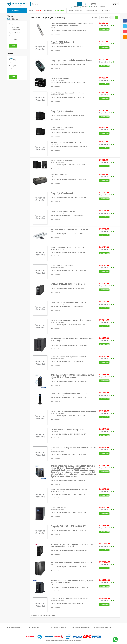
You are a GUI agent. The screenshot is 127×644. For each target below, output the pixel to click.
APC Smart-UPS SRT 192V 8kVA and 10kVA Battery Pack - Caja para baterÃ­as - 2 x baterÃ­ (73, 545)
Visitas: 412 (84, 30)
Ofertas (31, 11)
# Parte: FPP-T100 (70, 216)
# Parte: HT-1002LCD (71, 198)
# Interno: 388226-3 (57, 147)
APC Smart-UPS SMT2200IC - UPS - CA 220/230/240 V (71, 562)
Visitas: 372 (80, 97)
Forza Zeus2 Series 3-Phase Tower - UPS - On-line (70, 599)
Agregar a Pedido (104, 29)
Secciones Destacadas (75, 11)
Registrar (94, 5)
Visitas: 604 (81, 252)
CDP (13, 36)
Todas (9, 19)
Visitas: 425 (82, 530)
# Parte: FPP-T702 (70, 361)
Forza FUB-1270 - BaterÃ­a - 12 (62, 42)
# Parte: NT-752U (69, 132)
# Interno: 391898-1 (57, 481)
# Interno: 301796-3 (57, 551)
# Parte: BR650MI (69, 288)
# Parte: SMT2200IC (70, 567)
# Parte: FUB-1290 (70, 83)
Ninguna (15, 19)
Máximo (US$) (12, 66)
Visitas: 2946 (83, 147)
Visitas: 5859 (80, 116)
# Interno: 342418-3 (57, 398)
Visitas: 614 (84, 382)
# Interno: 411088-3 (57, 307)
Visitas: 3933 (81, 83)
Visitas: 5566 (82, 179)
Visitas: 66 (80, 216)
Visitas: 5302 (82, 398)
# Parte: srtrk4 (69, 234)
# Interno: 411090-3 (57, 494)
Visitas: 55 (80, 46)
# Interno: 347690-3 (57, 165)
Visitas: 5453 (80, 132)
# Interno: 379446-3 (57, 345)
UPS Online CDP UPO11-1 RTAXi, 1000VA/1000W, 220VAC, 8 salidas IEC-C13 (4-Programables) (73, 376)
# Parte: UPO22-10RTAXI (72, 587)
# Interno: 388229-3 (57, 434)
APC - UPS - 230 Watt (59, 175)
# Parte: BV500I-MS (70, 179)
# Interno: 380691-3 (57, 198)
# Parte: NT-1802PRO (71, 270)
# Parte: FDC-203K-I (70, 512)
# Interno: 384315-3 (57, 454)
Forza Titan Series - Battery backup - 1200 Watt (69, 490)
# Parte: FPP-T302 (70, 307)
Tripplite (14, 39)
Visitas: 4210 (81, 65)
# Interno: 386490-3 (57, 288)
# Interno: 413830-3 (57, 97)
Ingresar (93, 3)
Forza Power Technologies (16, 28)
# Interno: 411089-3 (57, 361)
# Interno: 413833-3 (57, 252)
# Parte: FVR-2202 (70, 65)
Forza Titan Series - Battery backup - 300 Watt (68, 302)
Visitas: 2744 (83, 434)
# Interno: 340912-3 (57, 132)
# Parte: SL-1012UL (70, 252)
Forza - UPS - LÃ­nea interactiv (62, 193)
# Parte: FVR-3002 (70, 97)
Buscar (13, 46)
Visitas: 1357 (82, 481)
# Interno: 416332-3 (57, 216)
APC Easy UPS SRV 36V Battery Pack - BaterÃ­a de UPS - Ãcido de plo (72, 340)
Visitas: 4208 (83, 345)
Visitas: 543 (84, 587)
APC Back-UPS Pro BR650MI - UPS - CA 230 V (68, 284)
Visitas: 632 (81, 307)
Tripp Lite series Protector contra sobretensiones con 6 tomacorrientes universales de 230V (72, 25)
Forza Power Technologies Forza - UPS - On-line (69, 393)
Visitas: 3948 (83, 198)
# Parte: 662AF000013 (71, 147)
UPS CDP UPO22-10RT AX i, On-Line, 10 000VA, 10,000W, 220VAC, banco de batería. (72, 582)
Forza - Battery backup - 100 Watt (63, 211)
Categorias (15, 11)
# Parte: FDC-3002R (70, 454)
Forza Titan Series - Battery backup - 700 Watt (68, 357)
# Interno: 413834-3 (57, 270)
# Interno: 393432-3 (57, 325)
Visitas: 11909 (82, 551)
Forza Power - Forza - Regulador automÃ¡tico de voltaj (72, 60)
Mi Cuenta (105, 11)
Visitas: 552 (81, 361)
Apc (13, 24)
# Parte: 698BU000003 (71, 434)
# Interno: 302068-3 (57, 65)
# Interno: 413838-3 (57, 530)
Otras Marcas (16, 33)
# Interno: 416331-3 (57, 46)
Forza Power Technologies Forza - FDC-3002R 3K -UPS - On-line (73, 449)
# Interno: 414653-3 (57, 603)
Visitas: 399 (81, 603)
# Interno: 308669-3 (57, 234)
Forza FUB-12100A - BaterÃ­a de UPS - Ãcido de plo (71, 320)
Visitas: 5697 (81, 165)
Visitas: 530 (81, 416)
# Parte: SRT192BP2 (70, 551)
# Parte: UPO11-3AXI (71, 481)
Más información (55, 34)
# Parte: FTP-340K (70, 603)
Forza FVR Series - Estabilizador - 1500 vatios (68, 93)
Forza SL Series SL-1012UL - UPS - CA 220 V (68, 248)
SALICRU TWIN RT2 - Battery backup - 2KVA (67, 430)
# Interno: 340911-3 (57, 116)
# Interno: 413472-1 (57, 587)
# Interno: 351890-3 (57, 512)
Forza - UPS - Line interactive (62, 111)
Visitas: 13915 (79, 234)
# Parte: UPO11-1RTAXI (71, 382)
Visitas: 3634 (82, 512)
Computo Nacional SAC (56, 641)
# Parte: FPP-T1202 (70, 494)
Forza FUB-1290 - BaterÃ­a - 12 (62, 78)
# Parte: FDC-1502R (70, 398)
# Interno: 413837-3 (57, 416)
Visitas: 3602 (82, 567)
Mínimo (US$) (12, 60)
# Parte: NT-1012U (70, 165)
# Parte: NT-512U (69, 116)
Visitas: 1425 (82, 454)
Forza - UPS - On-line (59, 508)
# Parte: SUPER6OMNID (71, 30)
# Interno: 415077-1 (57, 30)
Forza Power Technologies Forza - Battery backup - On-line (73, 411)
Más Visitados (48, 11)
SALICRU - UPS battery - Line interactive (66, 142)
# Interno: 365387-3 (57, 179)
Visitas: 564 (82, 270)
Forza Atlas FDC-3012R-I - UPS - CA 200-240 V (68, 526)
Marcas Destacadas (92, 11)
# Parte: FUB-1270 (70, 46)
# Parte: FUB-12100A (71, 325)
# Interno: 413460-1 (57, 382)
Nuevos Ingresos (60, 11)
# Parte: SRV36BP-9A (71, 345)
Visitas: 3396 (80, 288)
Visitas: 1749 (82, 325)
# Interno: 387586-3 (57, 567)
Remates (38, 11)
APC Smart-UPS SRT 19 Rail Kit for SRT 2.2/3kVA (69, 229)
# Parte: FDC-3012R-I (71, 530)
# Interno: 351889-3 (57, 83)
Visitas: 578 (81, 494)
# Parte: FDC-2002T (70, 416)
